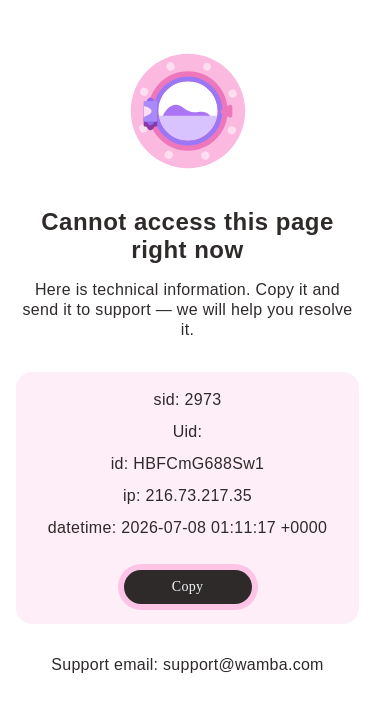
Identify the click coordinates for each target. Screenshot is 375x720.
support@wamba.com (243, 664)
